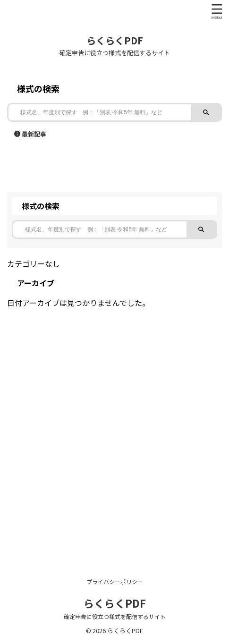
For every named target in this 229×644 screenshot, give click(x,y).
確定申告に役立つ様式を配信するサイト (115, 616)
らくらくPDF (115, 40)
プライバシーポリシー (115, 581)
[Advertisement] (114, 428)
